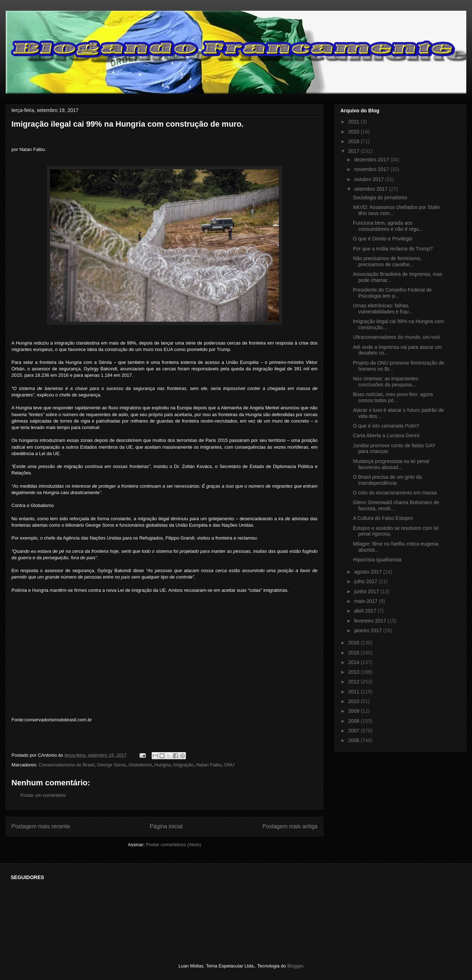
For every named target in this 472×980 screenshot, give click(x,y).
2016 (355, 643)
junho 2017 (367, 591)
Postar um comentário (43, 795)
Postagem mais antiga (290, 826)
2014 (355, 662)
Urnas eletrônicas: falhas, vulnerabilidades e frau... (383, 309)
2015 (355, 653)
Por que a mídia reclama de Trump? (393, 249)
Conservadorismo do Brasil (67, 765)
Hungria (163, 765)
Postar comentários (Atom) (174, 845)
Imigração (183, 765)
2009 (355, 711)
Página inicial (166, 826)
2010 (355, 701)
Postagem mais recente (41, 826)
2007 (355, 731)
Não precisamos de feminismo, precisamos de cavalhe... (387, 261)
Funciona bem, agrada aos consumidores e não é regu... (388, 226)
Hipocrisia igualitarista (377, 560)
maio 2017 (366, 601)
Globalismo (140, 765)
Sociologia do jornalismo (380, 198)
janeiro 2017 (368, 630)
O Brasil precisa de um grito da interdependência (387, 480)
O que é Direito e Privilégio (383, 239)
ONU (229, 765)
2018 (355, 141)
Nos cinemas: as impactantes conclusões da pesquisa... (386, 382)
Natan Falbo (209, 765)
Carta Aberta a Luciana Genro (386, 435)
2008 (355, 721)
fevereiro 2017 (371, 621)
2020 (355, 132)
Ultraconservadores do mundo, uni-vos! (397, 337)
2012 (355, 682)
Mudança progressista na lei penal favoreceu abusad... (391, 464)
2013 (355, 672)
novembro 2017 (372, 169)
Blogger (295, 966)
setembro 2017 (371, 189)
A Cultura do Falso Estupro (383, 518)
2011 (355, 692)
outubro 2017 (369, 179)
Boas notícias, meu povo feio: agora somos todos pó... (393, 397)
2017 (355, 151)
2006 (355, 740)
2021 (355, 122)
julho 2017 (366, 581)
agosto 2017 (368, 572)
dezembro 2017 (372, 160)
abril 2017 (366, 611)
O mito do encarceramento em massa (395, 493)
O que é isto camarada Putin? (386, 426)
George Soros (111, 765)
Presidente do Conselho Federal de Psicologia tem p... (392, 293)
